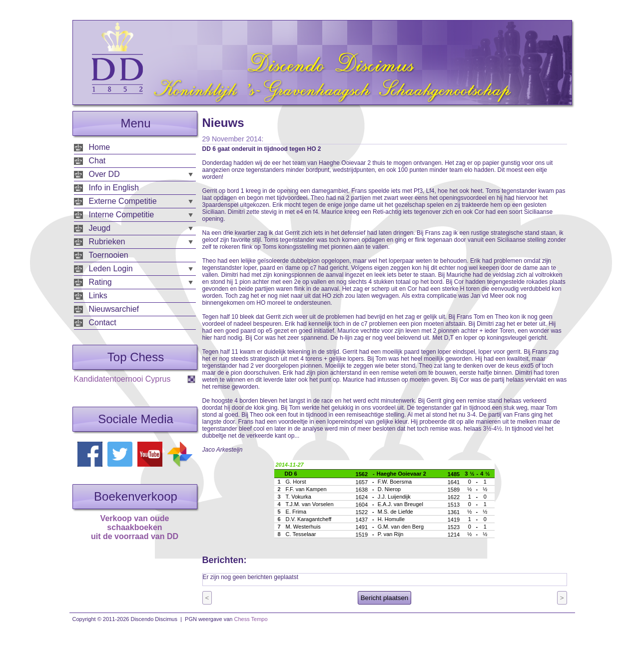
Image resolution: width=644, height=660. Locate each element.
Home (100, 147)
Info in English (114, 188)
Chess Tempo (251, 619)
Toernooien (109, 255)
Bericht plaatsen (385, 598)
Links (98, 296)
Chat (97, 161)
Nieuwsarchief (114, 309)
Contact (103, 323)
